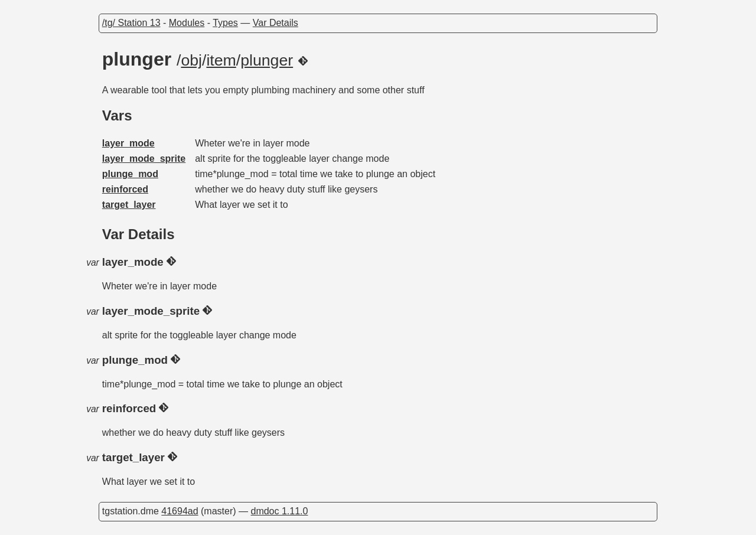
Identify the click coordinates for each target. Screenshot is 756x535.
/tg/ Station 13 (131, 23)
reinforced (125, 189)
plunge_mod (130, 174)
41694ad (180, 511)
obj (191, 60)
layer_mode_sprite (144, 159)
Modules (187, 23)
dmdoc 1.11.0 (279, 511)
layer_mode (128, 143)
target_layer (129, 205)
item (221, 60)
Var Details (276, 23)
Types (225, 23)
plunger (267, 60)
